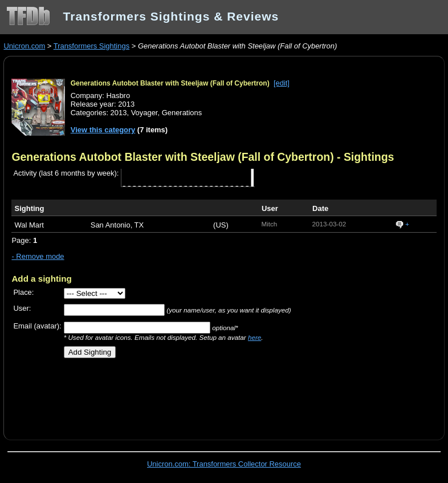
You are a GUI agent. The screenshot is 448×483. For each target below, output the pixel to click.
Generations (182, 113)
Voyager (144, 113)
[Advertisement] (145, 395)
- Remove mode (38, 256)
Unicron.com (24, 46)
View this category (103, 130)
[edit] (282, 83)
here (254, 337)
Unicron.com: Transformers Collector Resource (224, 464)
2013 (119, 113)
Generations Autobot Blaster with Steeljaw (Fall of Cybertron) (170, 83)
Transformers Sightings (91, 46)
